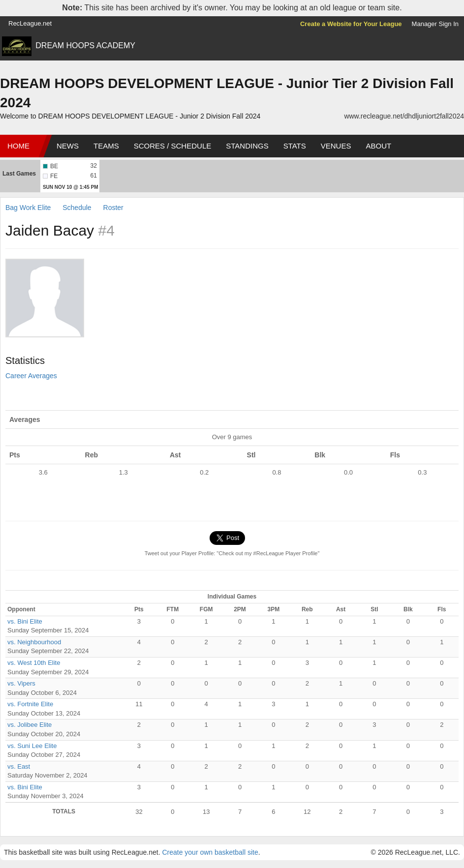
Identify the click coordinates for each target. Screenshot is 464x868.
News (68, 146)
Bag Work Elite (28, 208)
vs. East (19, 766)
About (378, 146)
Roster (113, 208)
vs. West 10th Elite (34, 663)
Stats (295, 146)
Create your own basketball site (210, 852)
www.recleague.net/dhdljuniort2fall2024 (404, 116)
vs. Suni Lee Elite (32, 746)
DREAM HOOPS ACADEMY (85, 45)
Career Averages (31, 376)
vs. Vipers (21, 683)
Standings (247, 146)
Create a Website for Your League (351, 24)
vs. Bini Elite (25, 621)
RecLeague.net (30, 23)
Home (18, 146)
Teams (106, 146)
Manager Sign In (435, 24)
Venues (336, 146)
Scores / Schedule (173, 146)
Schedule (77, 208)
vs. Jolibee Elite (30, 725)
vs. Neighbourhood (34, 642)
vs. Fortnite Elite (30, 704)
